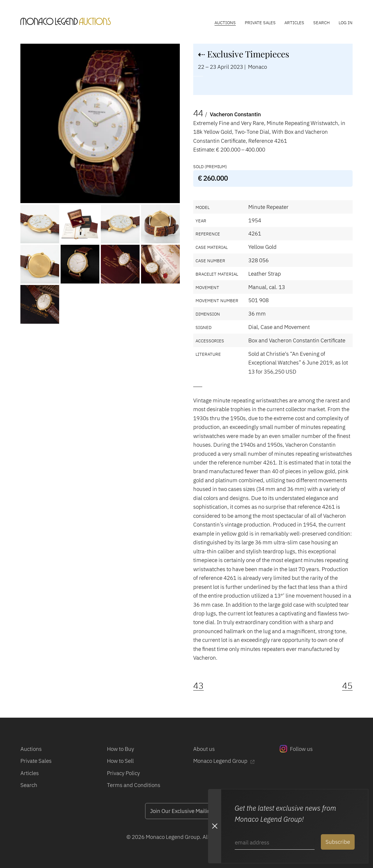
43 (198, 686)
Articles (294, 22)
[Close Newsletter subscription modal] (214, 826)
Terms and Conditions (134, 785)
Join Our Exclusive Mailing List (186, 811)
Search (322, 22)
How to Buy (120, 749)
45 (347, 686)
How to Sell (120, 761)
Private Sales (260, 22)
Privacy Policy (123, 773)
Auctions (225, 22)
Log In (346, 22)
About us (204, 749)
